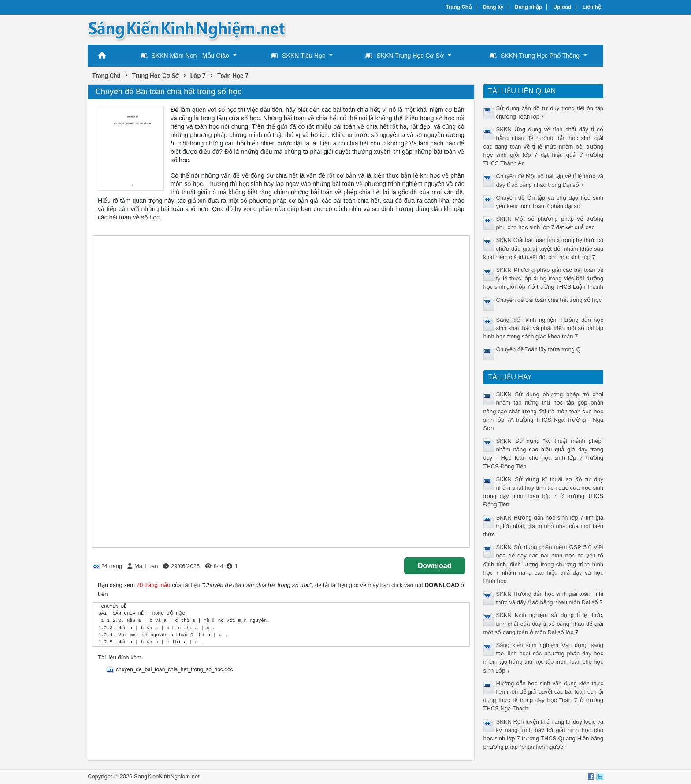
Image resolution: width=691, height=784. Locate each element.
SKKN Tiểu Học (298, 56)
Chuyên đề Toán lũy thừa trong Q (539, 349)
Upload (563, 7)
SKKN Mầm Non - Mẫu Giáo (185, 56)
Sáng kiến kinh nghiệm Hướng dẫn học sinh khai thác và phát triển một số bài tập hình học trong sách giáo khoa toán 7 (544, 328)
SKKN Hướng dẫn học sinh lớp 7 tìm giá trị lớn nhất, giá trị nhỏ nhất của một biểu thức (544, 526)
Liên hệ (592, 7)
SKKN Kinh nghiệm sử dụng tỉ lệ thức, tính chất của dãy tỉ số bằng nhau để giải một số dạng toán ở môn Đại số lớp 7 (544, 623)
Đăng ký (493, 7)
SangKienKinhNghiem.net (167, 776)
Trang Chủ (459, 7)
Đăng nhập (528, 7)
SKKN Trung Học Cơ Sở (404, 56)
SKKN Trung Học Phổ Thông (535, 56)
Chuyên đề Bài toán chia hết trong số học (549, 300)
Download (435, 566)
